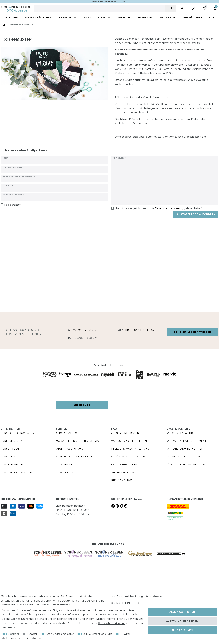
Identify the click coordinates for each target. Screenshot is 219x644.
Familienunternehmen (187, 449)
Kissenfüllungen (192, 18)
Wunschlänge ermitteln (129, 441)
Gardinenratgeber (125, 465)
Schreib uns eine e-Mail (139, 330)
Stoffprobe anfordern (196, 214)
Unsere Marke (13, 457)
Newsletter (65, 472)
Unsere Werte (13, 465)
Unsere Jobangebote (18, 472)
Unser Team (11, 449)
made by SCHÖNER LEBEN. (38, 18)
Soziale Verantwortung (188, 465)
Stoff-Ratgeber (123, 472)
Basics (87, 18)
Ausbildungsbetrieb (185, 457)
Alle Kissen (11, 18)
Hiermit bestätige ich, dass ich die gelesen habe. (158, 208)
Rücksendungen (123, 480)
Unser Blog (82, 405)
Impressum (10, 627)
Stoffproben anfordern (74, 457)
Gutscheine (64, 465)
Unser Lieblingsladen (18, 433)
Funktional (15, 638)
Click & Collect (67, 433)
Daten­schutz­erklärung (112, 623)
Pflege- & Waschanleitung (130, 449)
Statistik (34, 634)
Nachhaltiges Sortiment (188, 441)
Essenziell (14, 634)
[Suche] (171, 8)
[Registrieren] (194, 8)
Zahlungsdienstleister (61, 634)
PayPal (126, 634)
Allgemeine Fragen (125, 433)
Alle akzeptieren (182, 612)
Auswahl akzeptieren (182, 621)
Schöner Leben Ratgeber (193, 332)
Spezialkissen (168, 18)
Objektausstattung (70, 449)
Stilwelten (104, 18)
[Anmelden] (182, 8)
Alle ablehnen (182, 630)
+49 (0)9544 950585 (84, 330)
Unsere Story (12, 441)
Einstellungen (34, 638)
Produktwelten (68, 18)
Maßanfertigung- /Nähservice (78, 441)
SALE (212, 18)
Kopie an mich (13, 205)
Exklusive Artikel (183, 433)
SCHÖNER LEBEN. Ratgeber (130, 457)
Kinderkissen (145, 18)
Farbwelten (124, 18)
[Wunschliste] (205, 8)
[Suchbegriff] (100, 8)
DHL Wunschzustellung (98, 634)
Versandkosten (154, 596)
